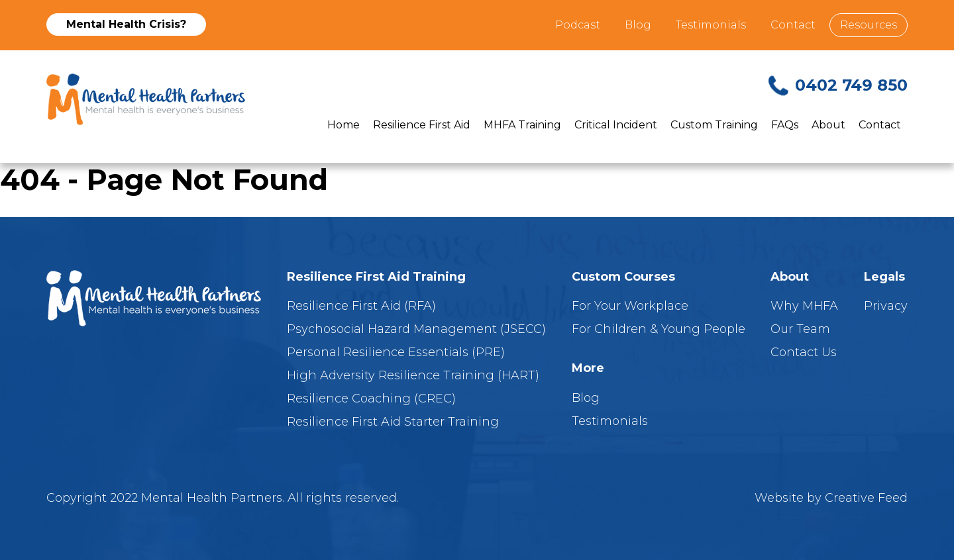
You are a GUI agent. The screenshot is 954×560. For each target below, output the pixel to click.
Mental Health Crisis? (126, 24)
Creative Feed (866, 498)
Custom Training (714, 125)
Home (344, 125)
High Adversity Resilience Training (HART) (413, 375)
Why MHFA (804, 306)
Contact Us (804, 352)
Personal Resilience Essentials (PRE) (396, 352)
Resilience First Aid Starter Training (393, 422)
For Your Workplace (630, 306)
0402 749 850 (851, 85)
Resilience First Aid (422, 125)
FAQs (785, 125)
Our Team (800, 329)
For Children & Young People (659, 329)
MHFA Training (522, 125)
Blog (638, 25)
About (828, 125)
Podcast (578, 25)
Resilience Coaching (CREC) (371, 398)
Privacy (886, 306)
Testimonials (711, 25)
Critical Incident (616, 125)
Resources (869, 25)
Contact (793, 25)
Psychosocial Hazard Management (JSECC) (416, 329)
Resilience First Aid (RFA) (361, 306)
